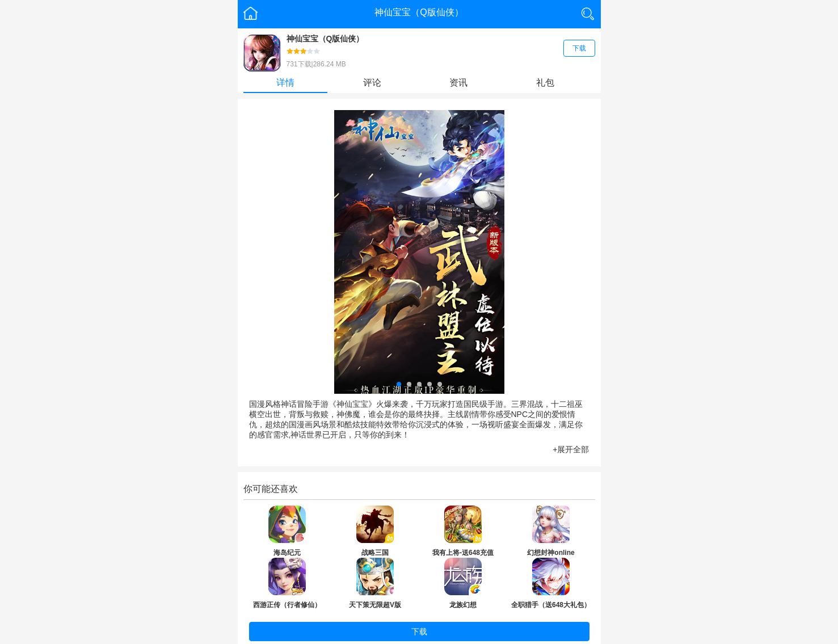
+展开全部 (571, 449)
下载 (579, 48)
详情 (285, 83)
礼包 (545, 83)
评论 (372, 83)
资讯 (458, 83)
